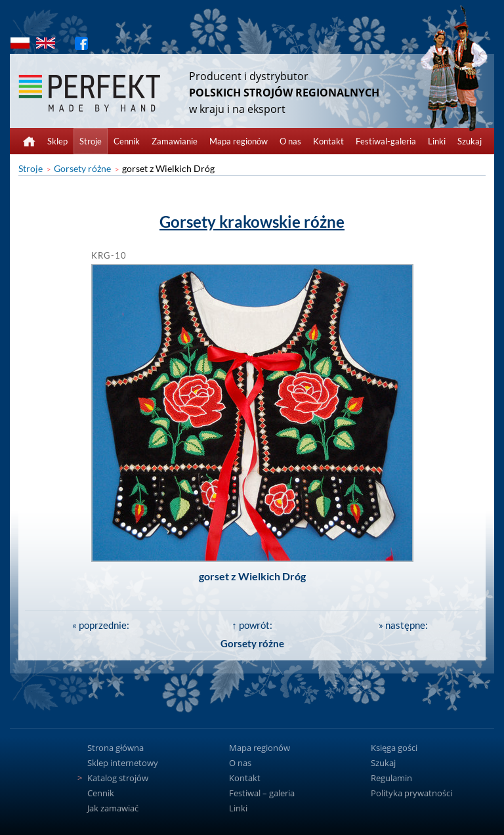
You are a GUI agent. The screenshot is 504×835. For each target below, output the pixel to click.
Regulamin (391, 778)
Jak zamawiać (113, 808)
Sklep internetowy (123, 763)
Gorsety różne (82, 168)
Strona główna (115, 748)
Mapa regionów (239, 141)
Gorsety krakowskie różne (252, 222)
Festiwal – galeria (262, 793)
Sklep (57, 141)
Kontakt (328, 141)
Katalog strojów (118, 778)
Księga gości (394, 748)
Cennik (127, 141)
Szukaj (470, 141)
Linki (437, 141)
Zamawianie (175, 141)
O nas (290, 141)
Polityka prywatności (411, 793)
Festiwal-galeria (386, 141)
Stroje (91, 141)
